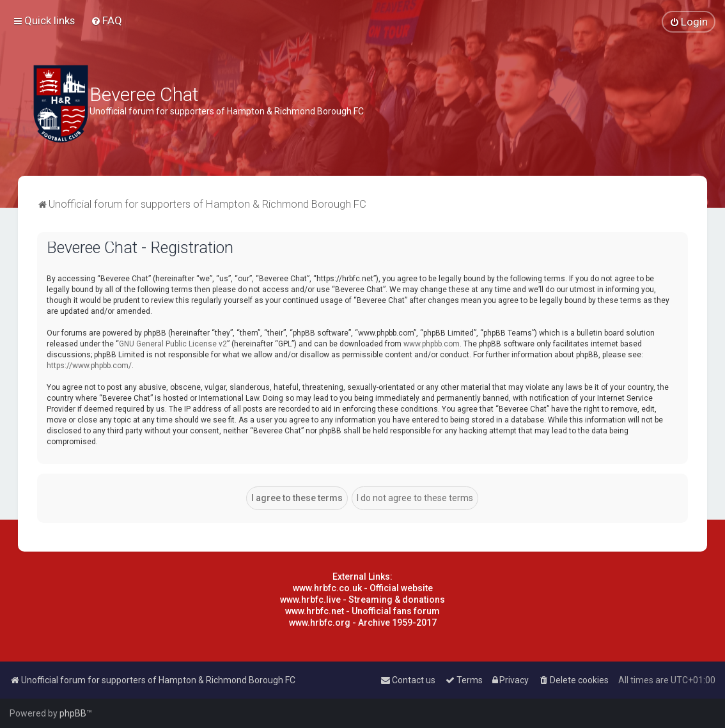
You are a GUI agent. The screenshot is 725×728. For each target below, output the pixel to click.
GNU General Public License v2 (173, 344)
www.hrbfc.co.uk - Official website (363, 588)
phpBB (73, 713)
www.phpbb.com (432, 344)
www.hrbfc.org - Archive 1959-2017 (363, 623)
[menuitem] (106, 20)
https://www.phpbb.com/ (89, 366)
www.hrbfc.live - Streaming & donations (362, 600)
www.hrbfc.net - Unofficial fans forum (362, 611)
